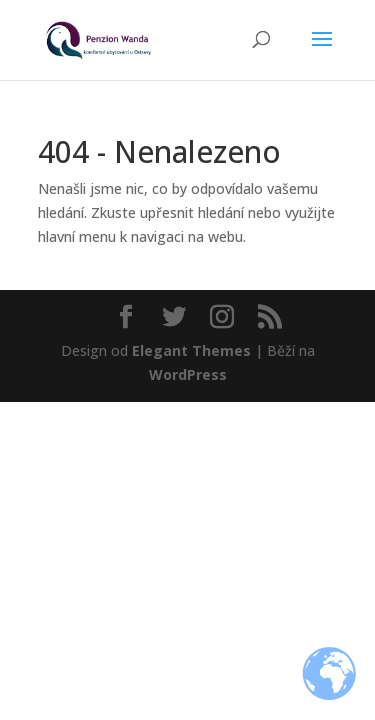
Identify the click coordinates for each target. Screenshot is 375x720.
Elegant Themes (191, 350)
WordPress (188, 374)
